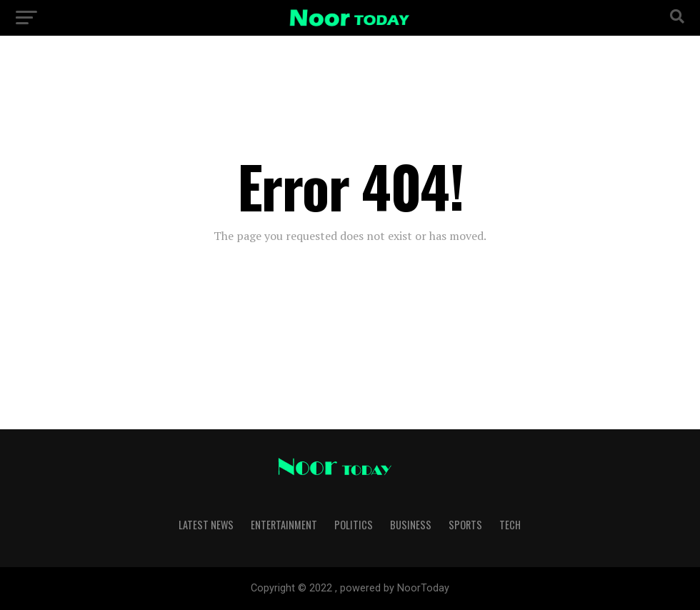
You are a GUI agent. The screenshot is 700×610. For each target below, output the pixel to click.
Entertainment (284, 525)
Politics (354, 525)
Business (411, 525)
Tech (510, 525)
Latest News (206, 525)
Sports (465, 525)
